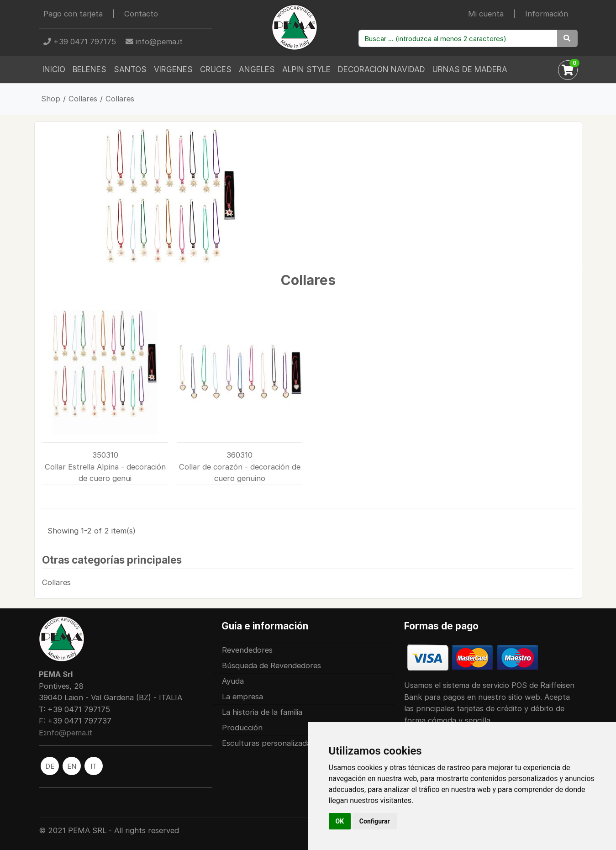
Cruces (216, 69)
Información (547, 14)
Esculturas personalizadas (268, 743)
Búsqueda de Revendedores (271, 665)
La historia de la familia (262, 712)
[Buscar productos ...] (458, 38)
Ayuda (233, 681)
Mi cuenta (486, 14)
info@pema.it (154, 42)
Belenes (90, 69)
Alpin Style (306, 69)
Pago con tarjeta (73, 14)
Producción (242, 728)
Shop (51, 99)
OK (340, 821)
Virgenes (173, 69)
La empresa (242, 697)
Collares (83, 99)
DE (50, 766)
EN (72, 766)
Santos (130, 69)
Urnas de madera (470, 69)
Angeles (257, 69)
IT (94, 766)
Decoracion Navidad (382, 69)
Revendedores (247, 650)
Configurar (375, 821)
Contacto (141, 14)
